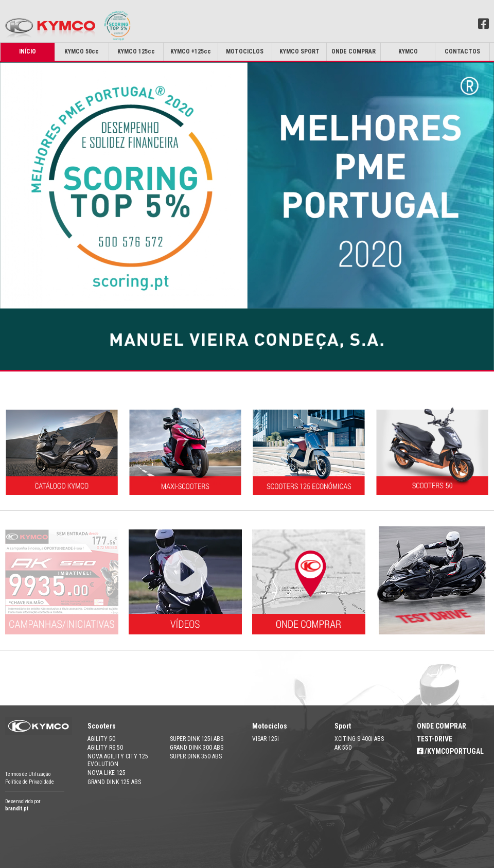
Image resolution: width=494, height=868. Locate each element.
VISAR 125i (266, 739)
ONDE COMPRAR (442, 726)
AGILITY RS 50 (105, 748)
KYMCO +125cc (191, 51)
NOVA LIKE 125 (107, 773)
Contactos (462, 51)
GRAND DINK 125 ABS (114, 782)
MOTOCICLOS (245, 51)
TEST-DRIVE (435, 739)
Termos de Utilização (28, 774)
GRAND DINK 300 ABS (197, 748)
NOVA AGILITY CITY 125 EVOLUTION (118, 760)
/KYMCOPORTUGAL (450, 751)
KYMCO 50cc (82, 51)
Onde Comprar (354, 51)
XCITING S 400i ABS (359, 739)
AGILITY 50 (101, 739)
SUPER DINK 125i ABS (197, 739)
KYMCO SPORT (299, 51)
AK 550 (343, 748)
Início (28, 51)
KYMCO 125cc (136, 51)
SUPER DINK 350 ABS (196, 756)
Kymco (408, 51)
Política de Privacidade (30, 782)
